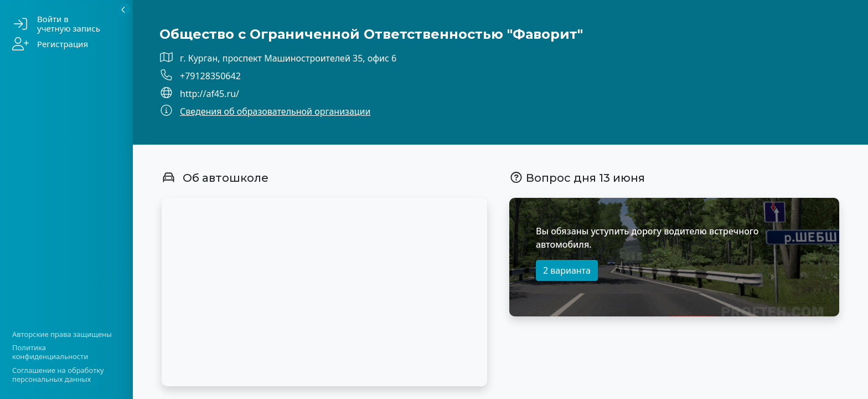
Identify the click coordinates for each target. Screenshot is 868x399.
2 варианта (567, 270)
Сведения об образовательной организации (275, 111)
